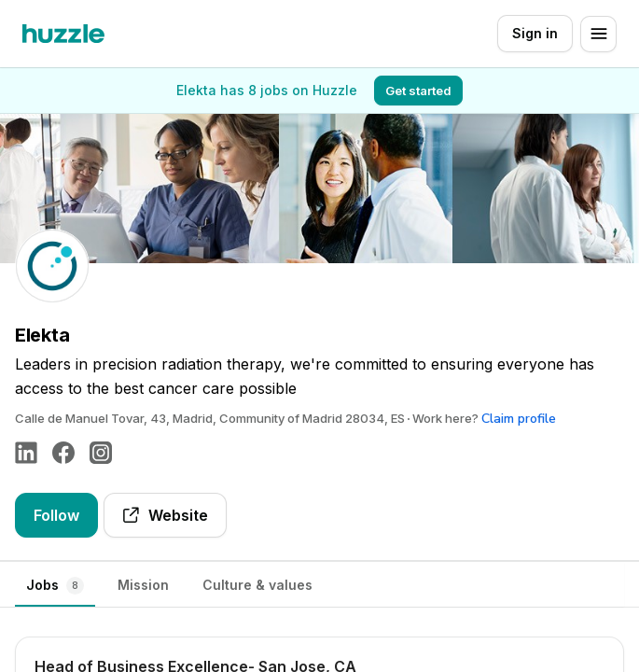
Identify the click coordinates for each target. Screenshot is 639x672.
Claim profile (519, 419)
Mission (143, 585)
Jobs (55, 586)
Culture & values (257, 585)
